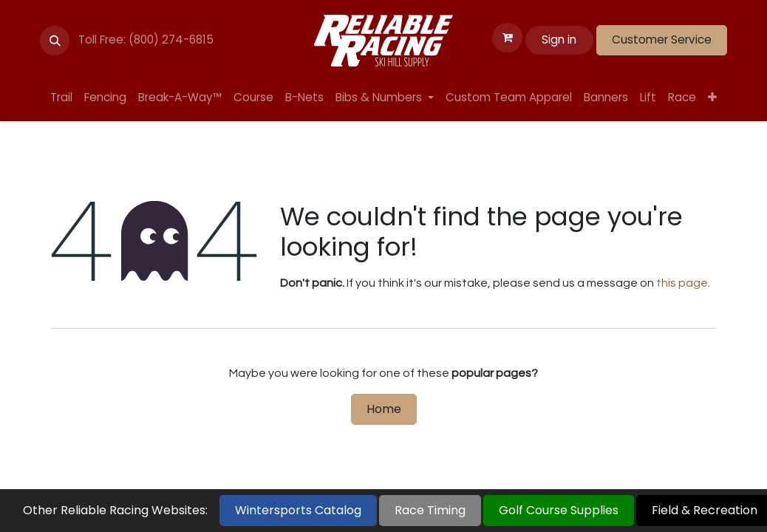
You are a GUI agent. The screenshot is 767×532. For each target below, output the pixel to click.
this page (682, 283)
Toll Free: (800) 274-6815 (146, 40)
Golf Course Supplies (559, 510)
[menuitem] (61, 98)
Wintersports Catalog (298, 510)
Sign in (559, 40)
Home (384, 409)
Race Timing (430, 510)
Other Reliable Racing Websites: (115, 510)
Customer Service (662, 40)
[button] (55, 41)
